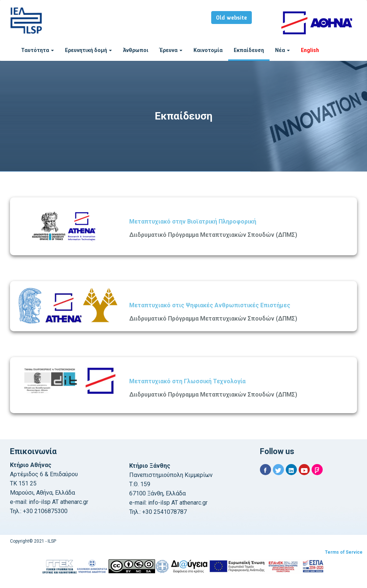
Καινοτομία (208, 50)
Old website (231, 18)
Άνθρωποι (136, 50)
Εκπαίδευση (249, 50)
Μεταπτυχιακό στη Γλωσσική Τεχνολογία (187, 381)
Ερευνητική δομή (88, 50)
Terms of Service (344, 552)
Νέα (282, 50)
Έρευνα (171, 50)
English (310, 50)
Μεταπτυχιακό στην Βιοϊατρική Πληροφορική (193, 222)
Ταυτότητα (37, 50)
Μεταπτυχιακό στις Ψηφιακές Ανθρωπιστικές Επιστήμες (210, 305)
